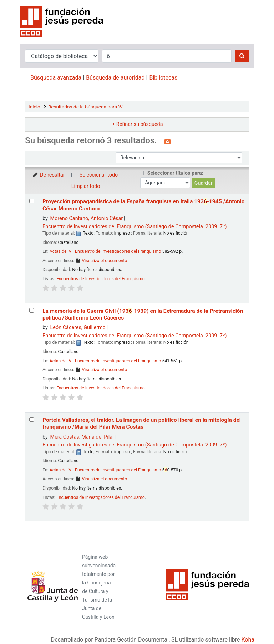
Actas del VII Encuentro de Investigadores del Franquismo (105, 251)
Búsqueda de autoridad (115, 78)
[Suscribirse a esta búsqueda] (168, 141)
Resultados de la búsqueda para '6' (85, 107)
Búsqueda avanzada (56, 78)
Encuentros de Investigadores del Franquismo (101, 279)
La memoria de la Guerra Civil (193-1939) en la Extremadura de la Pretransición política (143, 314)
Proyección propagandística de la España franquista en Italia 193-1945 (144, 205)
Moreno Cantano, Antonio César (87, 218)
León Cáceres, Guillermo (78, 328)
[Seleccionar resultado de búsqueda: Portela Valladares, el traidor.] (32, 420)
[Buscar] (242, 56)
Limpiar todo (86, 186)
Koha (248, 640)
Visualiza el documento (101, 261)
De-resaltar (49, 175)
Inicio (34, 107)
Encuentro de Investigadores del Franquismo (135, 227)
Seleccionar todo (99, 175)
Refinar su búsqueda (140, 124)
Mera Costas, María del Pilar (82, 437)
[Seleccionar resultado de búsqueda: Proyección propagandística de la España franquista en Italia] (32, 201)
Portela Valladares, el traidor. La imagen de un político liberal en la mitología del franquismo (142, 423)
